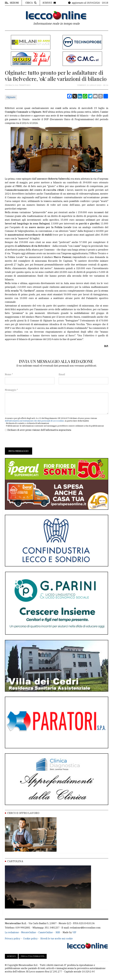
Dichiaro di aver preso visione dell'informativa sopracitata (39, 430)
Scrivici (11, 956)
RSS (58, 932)
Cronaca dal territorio (18, 85)
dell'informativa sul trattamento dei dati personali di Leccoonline (34, 421)
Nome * (9, 374)
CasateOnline (46, 932)
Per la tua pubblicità (33, 956)
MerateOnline (29, 932)
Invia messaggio (19, 451)
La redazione (12, 932)
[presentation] (27, 440)
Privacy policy (13, 939)
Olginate (11, 97)
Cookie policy (30, 939)
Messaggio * (11, 390)
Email (62, 374)
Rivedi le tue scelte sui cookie (57, 939)
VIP (74, 932)
